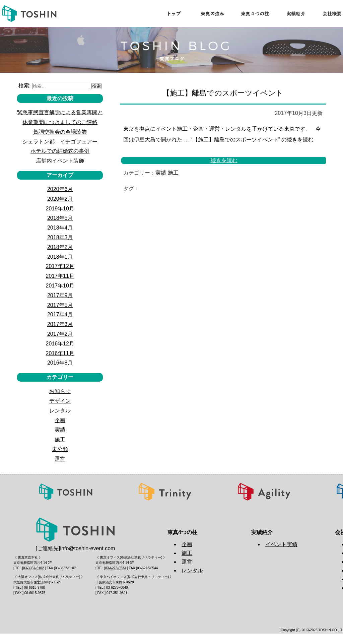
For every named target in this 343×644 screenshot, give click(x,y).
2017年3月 (60, 324)
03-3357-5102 (33, 568)
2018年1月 (60, 257)
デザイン (60, 401)
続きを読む (252, 140)
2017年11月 (60, 276)
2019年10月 (60, 209)
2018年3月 (60, 237)
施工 (173, 173)
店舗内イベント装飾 (60, 161)
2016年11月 (60, 353)
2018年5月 (60, 218)
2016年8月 (60, 363)
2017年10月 (60, 286)
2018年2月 (60, 247)
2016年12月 (60, 344)
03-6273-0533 (116, 568)
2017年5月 (60, 305)
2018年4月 (60, 228)
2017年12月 (60, 266)
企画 (60, 420)
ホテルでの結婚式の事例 (60, 151)
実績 (161, 173)
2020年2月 (60, 199)
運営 (60, 459)
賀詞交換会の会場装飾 (60, 132)
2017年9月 (60, 295)
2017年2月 (60, 334)
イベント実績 (281, 544)
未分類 (60, 449)
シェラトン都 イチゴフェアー (60, 142)
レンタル (60, 411)
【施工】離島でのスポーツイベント (223, 93)
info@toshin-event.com (88, 548)
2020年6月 (60, 189)
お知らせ (60, 391)
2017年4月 (60, 314)
